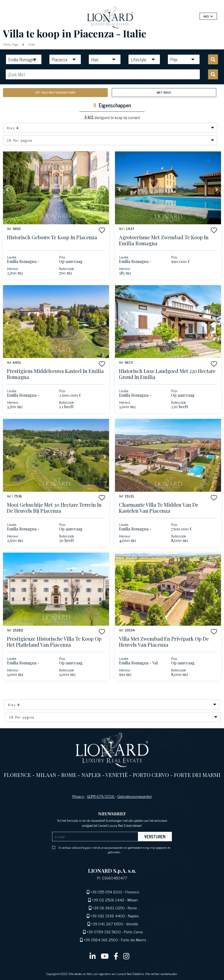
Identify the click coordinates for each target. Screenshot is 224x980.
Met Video (164, 92)
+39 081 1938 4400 (108, 916)
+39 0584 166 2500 (101, 940)
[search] (213, 59)
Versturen (155, 837)
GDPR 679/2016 (101, 796)
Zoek (31, 44)
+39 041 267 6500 (107, 924)
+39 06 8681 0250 (109, 908)
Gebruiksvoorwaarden (135, 796)
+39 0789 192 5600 (104, 932)
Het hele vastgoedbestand (55, 92)
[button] (102, 230)
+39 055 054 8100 (106, 892)
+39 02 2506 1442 (108, 900)
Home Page (11, 44)
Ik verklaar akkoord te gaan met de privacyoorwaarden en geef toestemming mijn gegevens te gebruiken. (114, 850)
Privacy (79, 796)
